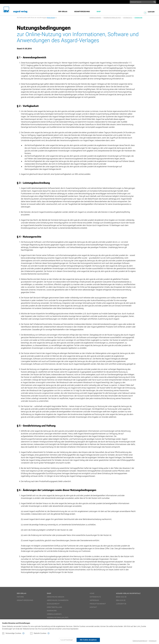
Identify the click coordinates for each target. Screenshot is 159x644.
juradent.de (121, 604)
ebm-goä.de (121, 600)
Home (92, 593)
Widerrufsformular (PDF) (112, 18)
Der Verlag (63, 12)
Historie (20, 597)
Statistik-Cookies (38, 633)
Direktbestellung (54, 607)
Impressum (153, 641)
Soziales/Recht (53, 604)
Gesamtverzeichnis (82, 12)
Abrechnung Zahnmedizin (58, 600)
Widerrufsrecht (52, 18)
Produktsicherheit (98, 604)
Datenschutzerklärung (140, 641)
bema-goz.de (121, 597)
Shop (99, 12)
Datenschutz (128, 18)
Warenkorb (138, 18)
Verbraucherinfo (95, 18)
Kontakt (93, 607)
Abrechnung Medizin (55, 597)
